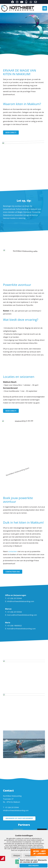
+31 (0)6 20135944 (12, 807)
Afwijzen (17, 855)
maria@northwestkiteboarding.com (21, 629)
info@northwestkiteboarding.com (20, 601)
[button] (45, 8)
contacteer (13, 551)
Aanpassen (30, 855)
